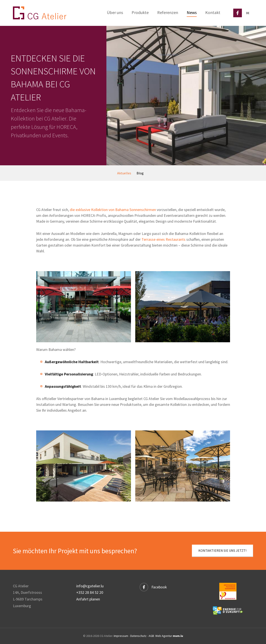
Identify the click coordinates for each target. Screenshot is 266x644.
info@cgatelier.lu (90, 586)
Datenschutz (138, 636)
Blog (140, 173)
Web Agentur (164, 636)
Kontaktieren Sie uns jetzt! (222, 550)
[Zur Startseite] (40, 13)
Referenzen (168, 12)
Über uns (115, 12)
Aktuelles (124, 173)
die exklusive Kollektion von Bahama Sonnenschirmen (113, 210)
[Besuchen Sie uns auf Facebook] (238, 13)
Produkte (140, 12)
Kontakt (213, 12)
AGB (151, 636)
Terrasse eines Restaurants (163, 239)
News (192, 12)
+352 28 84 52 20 (90, 592)
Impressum (121, 636)
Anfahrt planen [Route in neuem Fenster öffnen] (88, 599)
